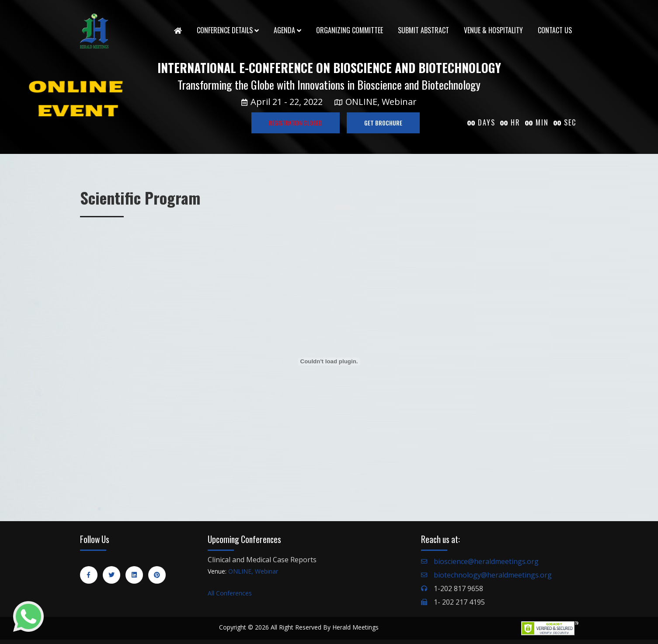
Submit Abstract (423, 30)
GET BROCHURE (383, 123)
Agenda (287, 30)
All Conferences (230, 593)
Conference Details (228, 30)
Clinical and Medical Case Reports (262, 560)
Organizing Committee (350, 30)
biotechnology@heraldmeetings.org (493, 575)
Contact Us (555, 30)
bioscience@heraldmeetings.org (486, 561)
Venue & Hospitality (493, 30)
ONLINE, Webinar (253, 571)
